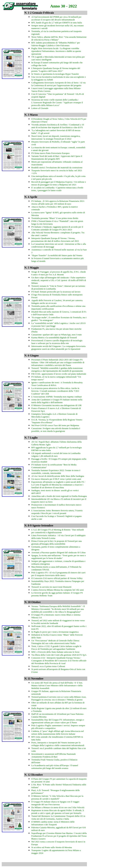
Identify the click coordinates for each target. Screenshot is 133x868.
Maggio (34, 268)
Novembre (37, 679)
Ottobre (36, 602)
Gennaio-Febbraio (43, 13)
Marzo (34, 115)
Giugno (34, 355)
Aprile (34, 197)
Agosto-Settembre (43, 525)
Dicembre (37, 775)
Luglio (34, 438)
